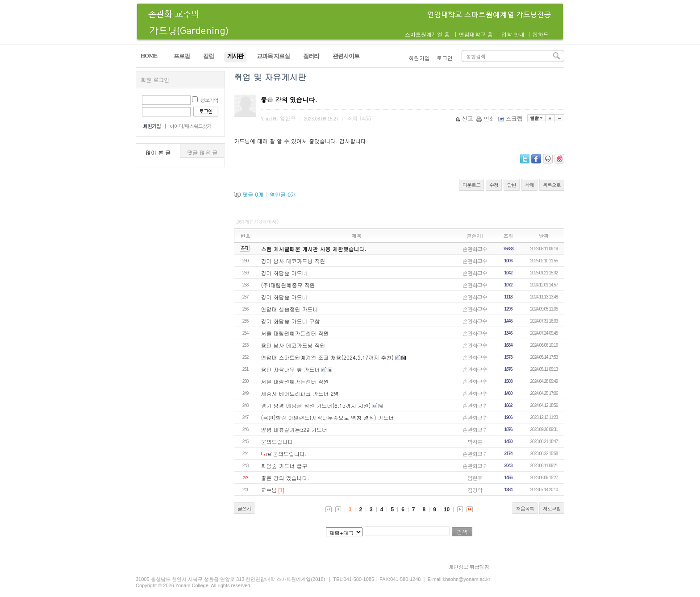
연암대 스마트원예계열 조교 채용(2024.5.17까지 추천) (327, 357)
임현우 (475, 478)
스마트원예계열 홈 (427, 34)
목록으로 (552, 185)
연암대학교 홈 (476, 34)
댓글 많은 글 (202, 152)
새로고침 (552, 508)
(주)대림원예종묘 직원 (288, 285)
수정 (494, 185)
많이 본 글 (158, 152)
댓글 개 (253, 194)
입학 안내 (513, 34)
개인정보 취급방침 (469, 566)
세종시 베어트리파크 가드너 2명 (300, 393)
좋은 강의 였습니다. (285, 478)
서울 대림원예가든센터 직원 (295, 333)
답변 (512, 185)
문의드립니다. (278, 442)
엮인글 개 (283, 194)
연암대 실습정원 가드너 (290, 309)
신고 (465, 118)
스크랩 (511, 118)
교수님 (269, 490)
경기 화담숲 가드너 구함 (291, 321)
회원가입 (419, 58)
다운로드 (471, 185)
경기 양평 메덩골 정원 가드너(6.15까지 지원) (316, 405)
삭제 (529, 185)
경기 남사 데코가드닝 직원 (293, 261)
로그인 (445, 58)
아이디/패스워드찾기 (191, 126)
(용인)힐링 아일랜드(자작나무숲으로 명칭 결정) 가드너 (328, 417)
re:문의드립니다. (286, 454)
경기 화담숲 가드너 (284, 273)
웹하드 (541, 34)
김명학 (475, 490)
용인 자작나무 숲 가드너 (291, 369)
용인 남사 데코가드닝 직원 (293, 345)
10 (447, 510)
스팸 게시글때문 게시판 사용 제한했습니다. (314, 249)
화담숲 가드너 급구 (284, 466)
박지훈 (475, 442)
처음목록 (525, 508)
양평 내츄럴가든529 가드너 (294, 429)
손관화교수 (475, 249)
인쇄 (486, 118)
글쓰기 (244, 508)
